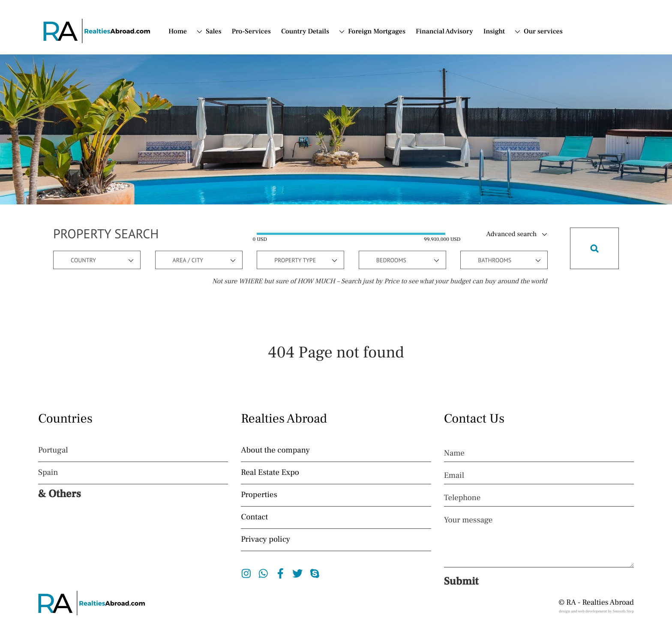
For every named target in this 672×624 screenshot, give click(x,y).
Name (454, 453)
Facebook (280, 573)
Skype (315, 573)
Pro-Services (251, 32)
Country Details (305, 32)
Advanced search (512, 234)
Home (178, 32)
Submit (461, 582)
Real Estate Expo (270, 473)
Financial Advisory (444, 32)
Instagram (246, 573)
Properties (259, 495)
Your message (468, 520)
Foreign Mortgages (377, 32)
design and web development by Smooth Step (596, 612)
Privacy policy (265, 540)
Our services (543, 32)
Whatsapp (263, 573)
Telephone (462, 498)
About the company (275, 450)
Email (454, 476)
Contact (254, 517)
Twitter (298, 573)
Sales (213, 32)
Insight (494, 32)
